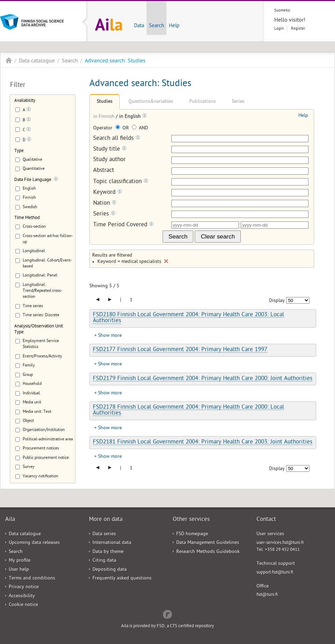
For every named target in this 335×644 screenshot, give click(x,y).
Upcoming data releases (34, 543)
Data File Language (33, 180)
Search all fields (117, 139)
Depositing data (110, 570)
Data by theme (108, 552)
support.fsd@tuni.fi (275, 573)
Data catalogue (37, 61)
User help (19, 570)
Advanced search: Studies (115, 61)
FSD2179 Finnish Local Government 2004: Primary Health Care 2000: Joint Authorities (203, 379)
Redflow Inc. (167, 614)
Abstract (104, 171)
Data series (104, 534)
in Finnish (105, 117)
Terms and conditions (32, 579)
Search (157, 26)
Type (19, 151)
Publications (202, 102)
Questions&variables (151, 102)
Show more (110, 336)
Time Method (27, 218)
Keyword (108, 193)
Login (279, 29)
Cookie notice (23, 605)
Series (238, 102)
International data (112, 543)
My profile (20, 561)
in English (131, 117)
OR (123, 128)
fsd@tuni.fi (267, 595)
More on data (106, 520)
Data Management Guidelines (208, 543)
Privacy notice (24, 587)
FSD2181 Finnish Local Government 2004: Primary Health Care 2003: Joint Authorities (203, 442)
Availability (25, 101)
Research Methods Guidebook (208, 552)
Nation (105, 203)
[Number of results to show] (298, 300)
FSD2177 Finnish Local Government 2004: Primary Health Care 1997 (180, 350)
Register (298, 29)
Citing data (104, 561)
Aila (9, 60)
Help (174, 26)
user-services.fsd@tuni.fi (280, 543)
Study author (109, 160)
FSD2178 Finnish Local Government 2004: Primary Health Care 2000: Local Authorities (188, 411)
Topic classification (121, 182)
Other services (191, 520)
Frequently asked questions (122, 579)
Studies (105, 102)
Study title (110, 149)
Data (139, 26)
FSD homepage (192, 534)
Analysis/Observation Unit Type (39, 329)
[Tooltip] (29, 111)
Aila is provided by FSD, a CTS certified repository (167, 626)
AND (140, 128)
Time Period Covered (124, 225)
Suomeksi (282, 11)
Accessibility (22, 596)
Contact (266, 520)
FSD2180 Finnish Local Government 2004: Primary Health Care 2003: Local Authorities (188, 318)
